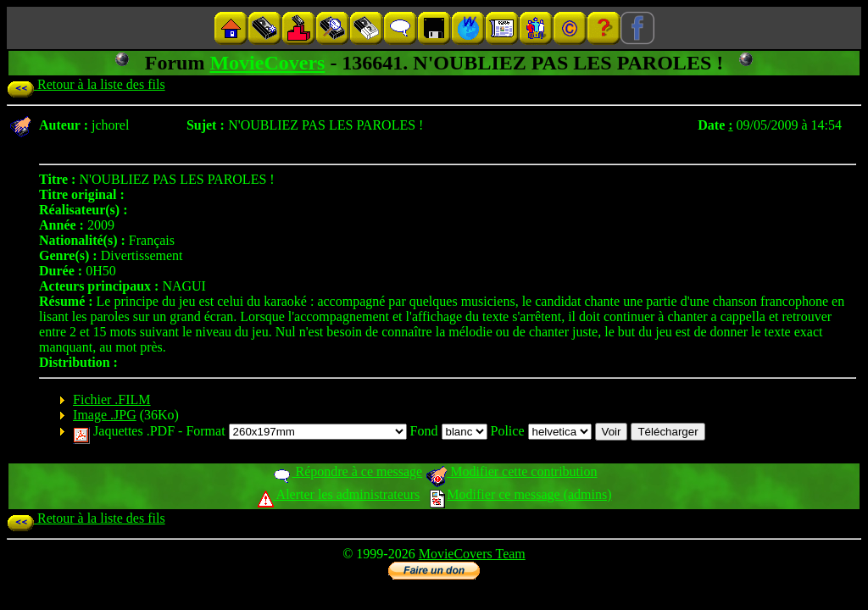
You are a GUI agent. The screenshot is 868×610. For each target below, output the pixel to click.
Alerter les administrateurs (339, 494)
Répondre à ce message (347, 471)
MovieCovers (267, 63)
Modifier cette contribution (511, 471)
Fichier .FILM (112, 399)
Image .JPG (105, 415)
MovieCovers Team (472, 554)
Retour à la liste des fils (86, 84)
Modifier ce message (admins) (520, 494)
